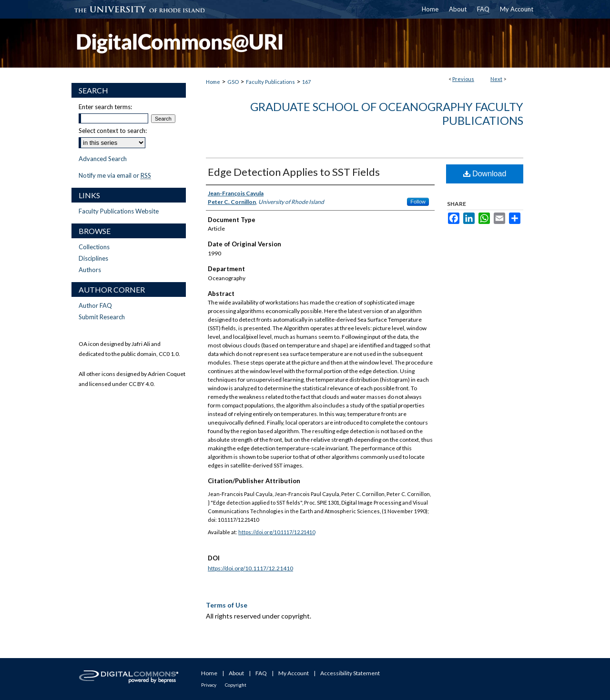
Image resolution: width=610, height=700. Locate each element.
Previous (463, 79)
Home (213, 82)
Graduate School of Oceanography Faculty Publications (387, 113)
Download (485, 174)
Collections (94, 247)
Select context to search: (113, 131)
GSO (233, 82)
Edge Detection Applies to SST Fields (294, 172)
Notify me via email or (115, 175)
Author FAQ (95, 305)
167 (306, 82)
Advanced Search (103, 159)
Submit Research (102, 317)
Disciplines (93, 258)
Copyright (236, 685)
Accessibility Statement (350, 673)
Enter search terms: (105, 107)
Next (496, 79)
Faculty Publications (270, 82)
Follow (418, 202)
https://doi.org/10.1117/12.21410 (277, 532)
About (236, 673)
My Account (294, 673)
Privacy (209, 685)
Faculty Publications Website (119, 211)
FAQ (261, 673)
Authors (90, 270)
